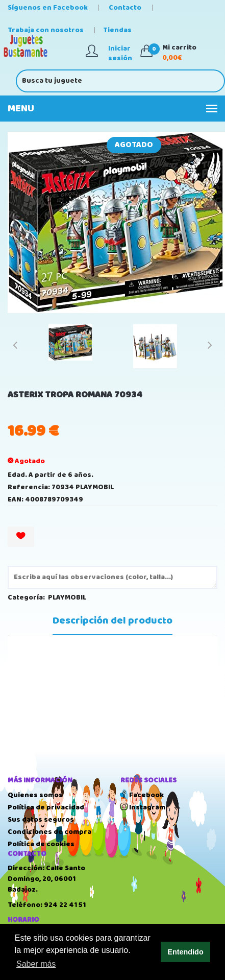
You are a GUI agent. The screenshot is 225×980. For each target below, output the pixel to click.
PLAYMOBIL (67, 597)
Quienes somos (35, 795)
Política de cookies (41, 844)
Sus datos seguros (41, 820)
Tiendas (117, 30)
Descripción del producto (112, 621)
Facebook (142, 795)
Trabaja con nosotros (46, 30)
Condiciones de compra (49, 832)
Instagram (143, 807)
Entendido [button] (185, 952)
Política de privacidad (46, 807)
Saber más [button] (36, 964)
